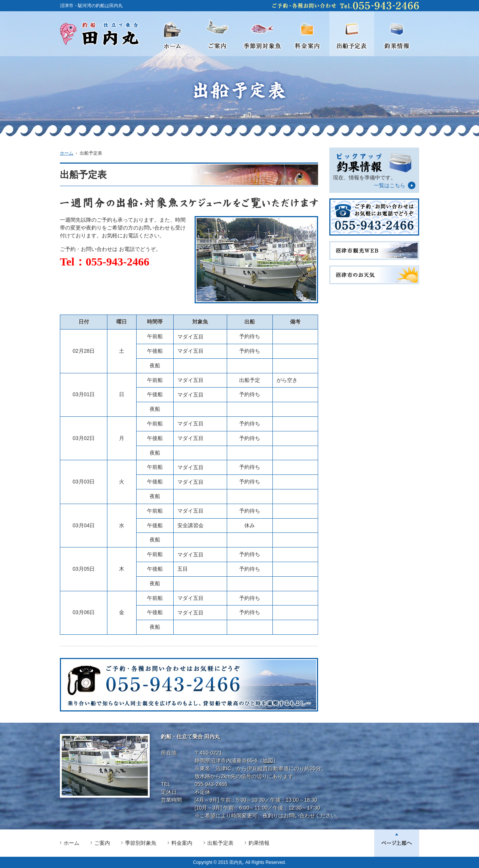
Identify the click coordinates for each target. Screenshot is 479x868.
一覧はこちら (390, 185)
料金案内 (182, 843)
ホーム (67, 153)
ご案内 (102, 843)
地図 (268, 761)
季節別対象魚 (141, 843)
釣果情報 (259, 843)
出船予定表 (220, 843)
